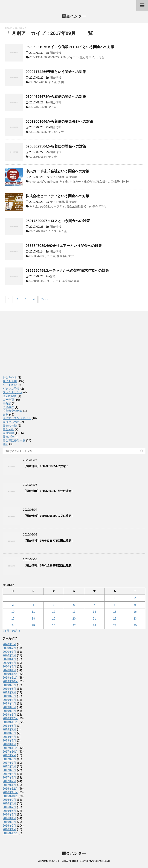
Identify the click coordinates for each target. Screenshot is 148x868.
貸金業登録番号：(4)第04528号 (86, 206)
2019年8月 (9, 689)
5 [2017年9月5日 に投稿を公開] (54, 605)
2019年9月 (9, 685)
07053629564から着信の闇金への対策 (56, 146)
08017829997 (38, 231)
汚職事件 (8, 407)
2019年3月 (9, 707)
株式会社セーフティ (52, 206)
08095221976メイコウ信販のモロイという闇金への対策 (70, 47)
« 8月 (6, 631)
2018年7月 (9, 729)
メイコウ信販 (76, 57)
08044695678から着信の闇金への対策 (56, 97)
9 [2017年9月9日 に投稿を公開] (135, 605)
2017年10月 (10, 752)
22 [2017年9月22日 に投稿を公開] (115, 619)
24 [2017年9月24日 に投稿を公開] (13, 625)
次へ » (44, 299)
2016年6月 (9, 811)
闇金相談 (8, 437)
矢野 (61, 132)
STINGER (105, 861)
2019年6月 (9, 696)
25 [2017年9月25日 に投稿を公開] (33, 625)
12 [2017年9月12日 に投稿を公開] (54, 612)
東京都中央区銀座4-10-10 (113, 182)
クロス (53, 231)
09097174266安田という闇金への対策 (56, 72)
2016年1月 (9, 829)
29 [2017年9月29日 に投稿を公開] (115, 625)
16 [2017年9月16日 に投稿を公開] (135, 612)
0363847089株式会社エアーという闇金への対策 (64, 246)
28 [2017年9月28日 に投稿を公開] (94, 625)
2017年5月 (9, 770)
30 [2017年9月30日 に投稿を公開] (135, 625)
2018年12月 (10, 718)
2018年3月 (9, 741)
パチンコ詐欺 (11, 389)
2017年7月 (9, 763)
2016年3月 (9, 822)
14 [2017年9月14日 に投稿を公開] (94, 612)
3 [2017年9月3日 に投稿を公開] (13, 605)
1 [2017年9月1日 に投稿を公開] (115, 598)
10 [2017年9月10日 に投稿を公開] (13, 612)
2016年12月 (10, 789)
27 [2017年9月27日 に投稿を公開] (74, 625)
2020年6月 (9, 652)
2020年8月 (9, 644)
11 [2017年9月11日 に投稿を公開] (33, 612)
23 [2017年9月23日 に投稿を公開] (135, 619)
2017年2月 (9, 781)
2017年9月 (9, 755)
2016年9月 (9, 800)
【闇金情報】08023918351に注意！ (46, 466)
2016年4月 (9, 818)
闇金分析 (8, 429)
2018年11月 (10, 722)
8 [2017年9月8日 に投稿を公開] (115, 605)
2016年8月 (9, 803)
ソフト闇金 (10, 385)
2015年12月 (10, 833)
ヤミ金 (100, 57)
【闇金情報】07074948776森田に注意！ (49, 541)
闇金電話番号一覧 (14, 440)
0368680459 (37, 281)
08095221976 (57, 57)
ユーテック (54, 281)
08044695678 (38, 107)
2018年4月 (9, 737)
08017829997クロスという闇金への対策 (58, 221)
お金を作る (10, 378)
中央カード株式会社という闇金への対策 (57, 171)
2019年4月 (9, 704)
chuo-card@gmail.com (43, 182)
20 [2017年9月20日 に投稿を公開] (74, 619)
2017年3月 (9, 778)
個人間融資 (10, 396)
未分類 (7, 403)
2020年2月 (9, 667)
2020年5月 (9, 655)
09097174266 (38, 82)
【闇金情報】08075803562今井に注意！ (49, 491)
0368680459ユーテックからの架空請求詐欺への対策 (67, 270)
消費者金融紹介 (13, 411)
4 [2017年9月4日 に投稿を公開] (33, 605)
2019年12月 (10, 674)
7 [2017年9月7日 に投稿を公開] (94, 605)
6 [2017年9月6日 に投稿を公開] (74, 605)
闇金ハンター (74, 17)
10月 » (16, 631)
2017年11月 (10, 748)
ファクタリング (13, 392)
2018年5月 (9, 733)
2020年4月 (9, 659)
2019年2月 (9, 711)
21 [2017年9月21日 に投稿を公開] (94, 619)
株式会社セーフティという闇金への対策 (57, 196)
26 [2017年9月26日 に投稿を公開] (54, 625)
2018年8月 (9, 726)
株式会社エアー (67, 256)
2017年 (19, 28)
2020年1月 (9, 670)
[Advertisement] (29, 347)
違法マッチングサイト (17, 418)
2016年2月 (9, 826)
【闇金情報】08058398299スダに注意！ (49, 516)
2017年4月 (9, 774)
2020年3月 (9, 663)
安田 (61, 82)
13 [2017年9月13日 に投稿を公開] (74, 612)
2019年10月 (10, 681)
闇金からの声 (11, 422)
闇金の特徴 (10, 426)
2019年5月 (9, 700)
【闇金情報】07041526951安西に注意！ (49, 566)
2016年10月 (10, 796)
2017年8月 (9, 759)
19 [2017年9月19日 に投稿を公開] (54, 619)
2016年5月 (9, 815)
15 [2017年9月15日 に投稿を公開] (115, 612)
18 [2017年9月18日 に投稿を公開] (33, 619)
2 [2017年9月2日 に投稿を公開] (135, 598)
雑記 (5, 444)
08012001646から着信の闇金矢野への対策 (59, 121)
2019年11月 (10, 678)
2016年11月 (10, 792)
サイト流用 (57, 177)
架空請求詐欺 (71, 281)
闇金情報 (56, 53)
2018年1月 (9, 744)
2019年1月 (9, 715)
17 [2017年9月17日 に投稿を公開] (13, 619)
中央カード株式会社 (82, 182)
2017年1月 (9, 785)
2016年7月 (9, 807)
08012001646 (38, 132)
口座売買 (8, 400)
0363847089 (37, 256)
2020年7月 (9, 648)
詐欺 (53, 276)
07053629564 (38, 157)
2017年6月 (9, 766)
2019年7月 (9, 692)
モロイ (90, 57)
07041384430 (38, 57)
